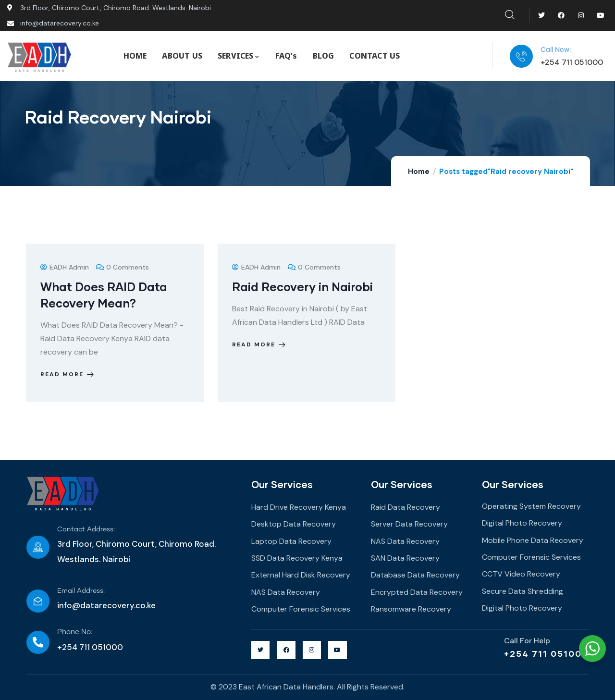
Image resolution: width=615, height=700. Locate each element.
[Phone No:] (38, 642)
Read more (68, 374)
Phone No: (75, 632)
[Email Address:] (38, 601)
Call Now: (556, 50)
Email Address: (81, 591)
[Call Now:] (521, 56)
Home (419, 172)
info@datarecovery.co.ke (106, 605)
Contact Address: (86, 529)
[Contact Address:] (38, 547)
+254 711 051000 (546, 653)
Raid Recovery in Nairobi (302, 287)
